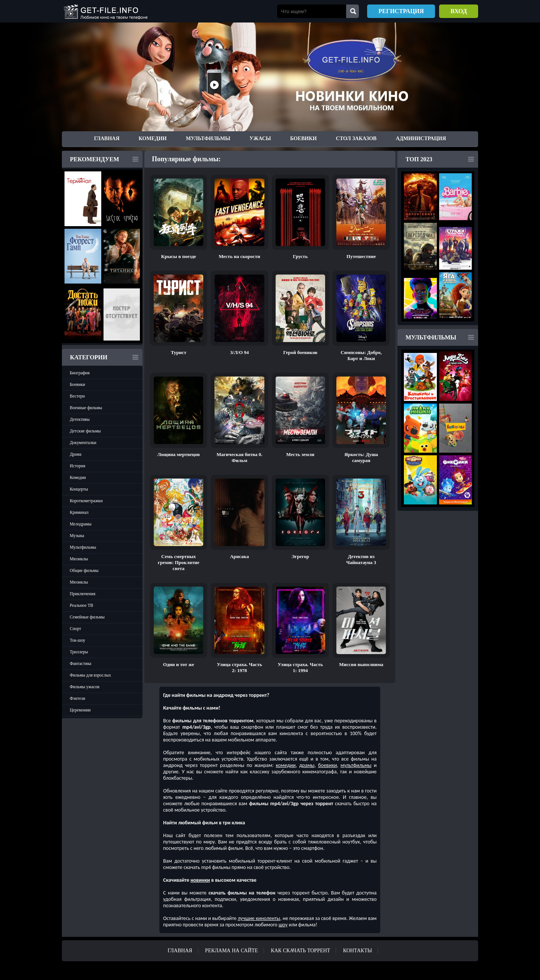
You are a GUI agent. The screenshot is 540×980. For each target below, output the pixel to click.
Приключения (82, 594)
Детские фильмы (85, 431)
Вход (459, 11)
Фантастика (80, 663)
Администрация (421, 139)
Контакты (358, 951)
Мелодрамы (81, 524)
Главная (107, 139)
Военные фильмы (86, 408)
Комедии (153, 139)
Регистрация (401, 11)
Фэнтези (77, 698)
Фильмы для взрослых (90, 675)
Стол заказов (356, 139)
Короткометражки (86, 501)
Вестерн (77, 396)
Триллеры (79, 652)
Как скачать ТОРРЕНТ (300, 951)
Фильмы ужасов (85, 687)
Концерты (79, 489)
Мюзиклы (79, 559)
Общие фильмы (84, 570)
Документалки (83, 443)
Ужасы (260, 139)
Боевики (304, 139)
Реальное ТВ (81, 605)
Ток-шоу (77, 640)
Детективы (80, 419)
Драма (76, 454)
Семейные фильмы (87, 617)
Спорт (75, 629)
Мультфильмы (208, 139)
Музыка (77, 536)
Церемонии (80, 710)
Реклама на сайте (232, 951)
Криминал (79, 512)
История (77, 466)
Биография (80, 373)
